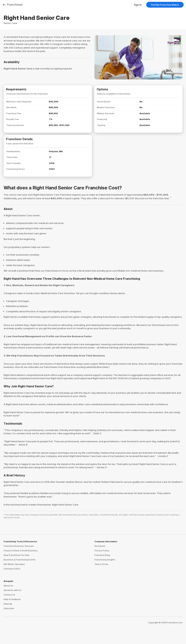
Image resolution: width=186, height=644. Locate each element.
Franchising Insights (105, 560)
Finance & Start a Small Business (21, 551)
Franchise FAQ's (12, 569)
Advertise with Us (13, 590)
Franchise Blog (102, 555)
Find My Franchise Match (165, 5)
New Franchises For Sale (16, 555)
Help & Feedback (12, 599)
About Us (8, 586)
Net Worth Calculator (14, 564)
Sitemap (8, 604)
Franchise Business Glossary (19, 546)
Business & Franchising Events (20, 560)
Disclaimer (100, 546)
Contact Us (9, 595)
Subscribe (9, 608)
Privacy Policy (102, 551)
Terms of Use (101, 564)
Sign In (138, 5)
